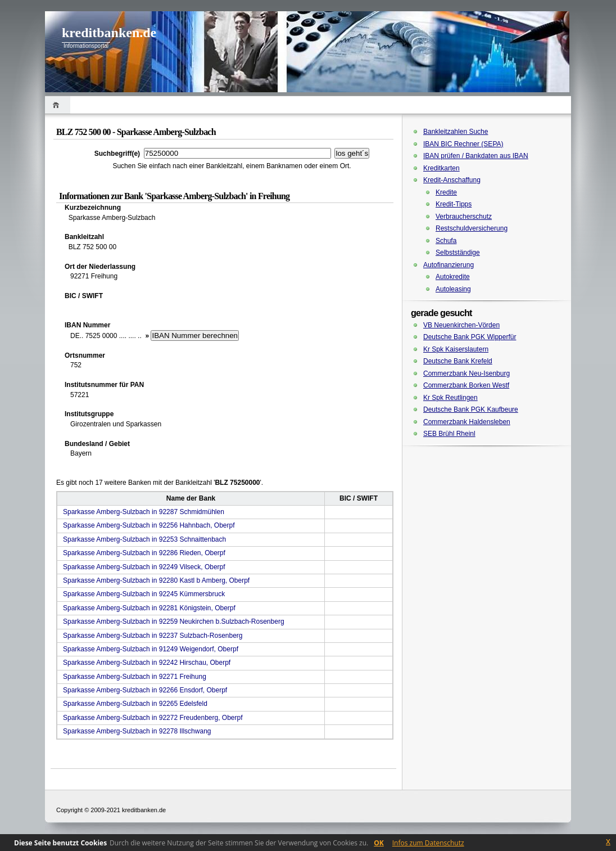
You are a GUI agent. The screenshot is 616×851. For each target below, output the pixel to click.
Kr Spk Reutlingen (450, 398)
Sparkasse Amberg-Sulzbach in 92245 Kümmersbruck (144, 594)
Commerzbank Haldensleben (467, 422)
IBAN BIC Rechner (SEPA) (463, 144)
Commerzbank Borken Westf (466, 385)
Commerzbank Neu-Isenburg (466, 373)
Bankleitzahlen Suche (456, 132)
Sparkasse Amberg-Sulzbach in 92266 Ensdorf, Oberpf (145, 690)
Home (58, 105)
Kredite (446, 192)
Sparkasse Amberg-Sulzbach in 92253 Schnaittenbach (144, 539)
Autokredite (453, 277)
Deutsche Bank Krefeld (458, 361)
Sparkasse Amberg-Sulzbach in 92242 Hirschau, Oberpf (147, 663)
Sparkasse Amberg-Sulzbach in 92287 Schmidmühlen (144, 512)
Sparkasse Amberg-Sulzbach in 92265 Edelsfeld (135, 704)
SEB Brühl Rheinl (449, 434)
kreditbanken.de (109, 33)
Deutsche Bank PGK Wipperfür (470, 337)
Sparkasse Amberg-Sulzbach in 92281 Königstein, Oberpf (149, 608)
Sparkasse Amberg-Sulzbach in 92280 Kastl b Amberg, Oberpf (156, 580)
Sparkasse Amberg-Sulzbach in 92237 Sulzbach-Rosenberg (153, 636)
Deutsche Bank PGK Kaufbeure (471, 409)
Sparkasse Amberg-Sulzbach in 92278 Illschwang (137, 731)
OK (379, 843)
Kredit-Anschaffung (452, 180)
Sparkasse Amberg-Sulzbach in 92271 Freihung (135, 677)
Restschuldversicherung (472, 228)
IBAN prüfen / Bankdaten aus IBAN (476, 156)
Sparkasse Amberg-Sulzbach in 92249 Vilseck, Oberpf (144, 567)
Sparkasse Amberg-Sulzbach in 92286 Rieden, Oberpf (144, 553)
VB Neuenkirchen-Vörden (461, 325)
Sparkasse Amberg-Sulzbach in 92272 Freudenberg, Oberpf (153, 718)
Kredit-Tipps (454, 204)
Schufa (446, 241)
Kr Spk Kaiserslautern (456, 349)
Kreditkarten (441, 168)
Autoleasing (453, 289)
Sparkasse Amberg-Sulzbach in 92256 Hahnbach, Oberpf (149, 525)
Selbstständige (458, 253)
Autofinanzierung (449, 265)
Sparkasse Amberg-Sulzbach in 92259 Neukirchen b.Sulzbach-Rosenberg (174, 622)
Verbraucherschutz (464, 217)
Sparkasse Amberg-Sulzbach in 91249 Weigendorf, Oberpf (151, 649)
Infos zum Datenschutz (428, 843)
